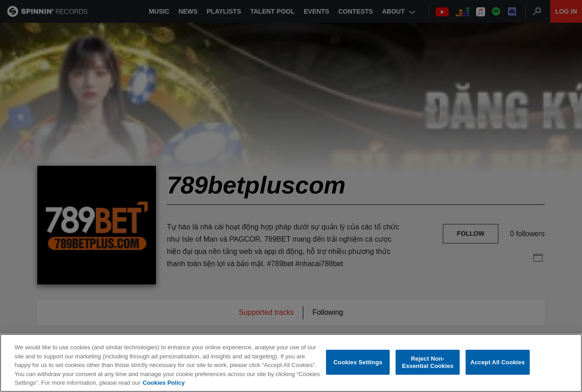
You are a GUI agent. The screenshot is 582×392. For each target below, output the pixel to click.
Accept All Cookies (497, 363)
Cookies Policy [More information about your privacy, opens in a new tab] (164, 383)
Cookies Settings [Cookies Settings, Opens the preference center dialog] (358, 363)
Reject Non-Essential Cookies (428, 363)
